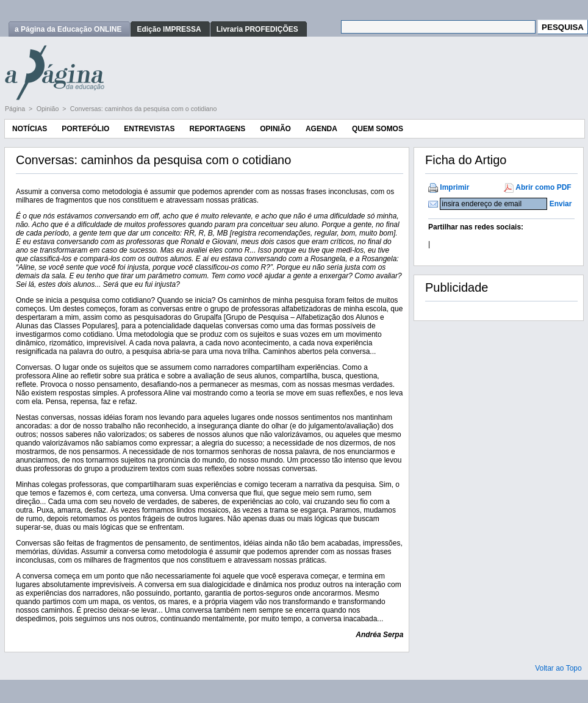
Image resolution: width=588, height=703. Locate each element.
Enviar (561, 204)
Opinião (49, 109)
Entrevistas (149, 129)
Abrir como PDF (543, 187)
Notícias (30, 129)
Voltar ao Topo (558, 668)
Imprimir (454, 187)
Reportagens (217, 129)
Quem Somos (378, 129)
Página (16, 109)
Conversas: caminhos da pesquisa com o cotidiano (144, 109)
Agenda (321, 129)
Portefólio (85, 129)
